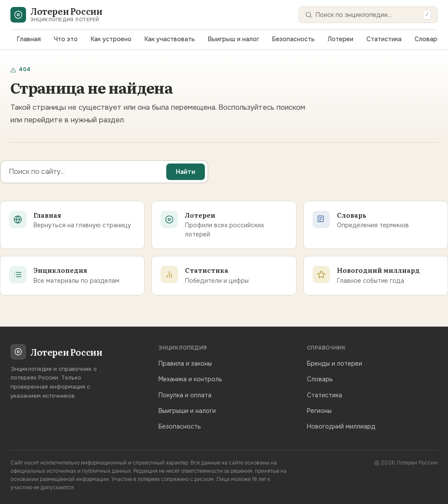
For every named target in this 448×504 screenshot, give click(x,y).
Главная (29, 39)
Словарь (428, 39)
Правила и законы (185, 363)
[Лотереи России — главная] (56, 15)
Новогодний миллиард (341, 426)
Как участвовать (170, 39)
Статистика (384, 39)
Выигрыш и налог (234, 39)
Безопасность (293, 39)
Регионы (319, 411)
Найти (186, 172)
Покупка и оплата (185, 395)
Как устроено (111, 39)
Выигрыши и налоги (187, 411)
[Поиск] (367, 15)
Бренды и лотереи (334, 363)
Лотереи (341, 39)
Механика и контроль (190, 379)
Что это (66, 39)
